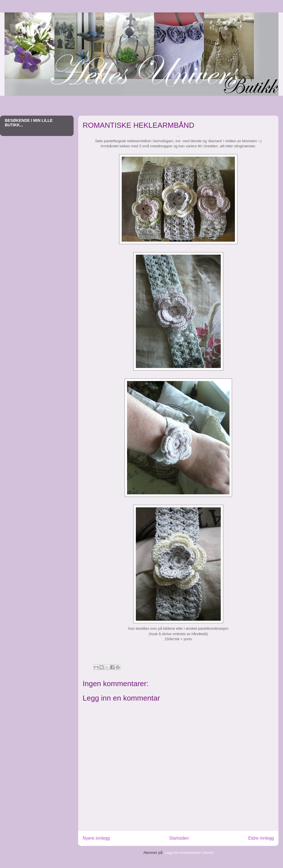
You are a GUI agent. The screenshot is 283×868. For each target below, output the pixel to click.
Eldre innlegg (261, 838)
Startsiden (179, 838)
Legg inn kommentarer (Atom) (189, 853)
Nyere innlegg (96, 838)
